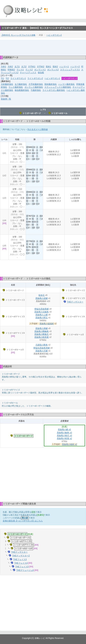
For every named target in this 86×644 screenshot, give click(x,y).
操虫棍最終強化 (22, 90)
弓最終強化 (36, 90)
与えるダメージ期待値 (37, 129)
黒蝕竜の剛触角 (42, 331)
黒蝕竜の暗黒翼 (42, 337)
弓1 (2, 78)
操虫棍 (41, 73)
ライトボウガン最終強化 (54, 90)
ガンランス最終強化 (34, 87)
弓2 (7, 78)
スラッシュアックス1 (70, 70)
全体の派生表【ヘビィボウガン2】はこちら (23, 521)
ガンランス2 (53, 70)
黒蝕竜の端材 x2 (69, 444)
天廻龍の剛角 (42, 345)
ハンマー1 (64, 67)
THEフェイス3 (20, 559)
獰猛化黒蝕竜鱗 (42, 309)
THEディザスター (75, 302)
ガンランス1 (40, 70)
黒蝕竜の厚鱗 (42, 328)
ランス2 (29, 70)
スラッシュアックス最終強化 (58, 87)
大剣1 (3, 67)
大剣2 (10, 67)
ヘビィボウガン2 (54, 35)
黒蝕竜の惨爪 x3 (64, 436)
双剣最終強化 (51, 84)
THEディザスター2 (21, 556)
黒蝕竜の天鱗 (42, 351)
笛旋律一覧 (6, 99)
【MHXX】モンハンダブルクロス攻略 (18, 35)
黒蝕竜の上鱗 (42, 315)
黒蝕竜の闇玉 (42, 318)
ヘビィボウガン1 (52, 78)
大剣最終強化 (7, 84)
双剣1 (48, 67)
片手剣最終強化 (36, 84)
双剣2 (55, 67)
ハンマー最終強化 (66, 84)
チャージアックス (28, 73)
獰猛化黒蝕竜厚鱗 (42, 348)
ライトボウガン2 (35, 78)
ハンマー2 (75, 67)
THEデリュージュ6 (25, 570)
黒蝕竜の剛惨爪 (42, 334)
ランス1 (20, 70)
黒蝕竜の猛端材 (47, 324)
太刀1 (17, 67)
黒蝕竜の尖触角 (42, 312)
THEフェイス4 (21, 563)
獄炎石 (42, 295)
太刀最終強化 (21, 84)
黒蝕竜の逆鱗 (42, 298)
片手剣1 (32, 67)
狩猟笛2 (11, 70)
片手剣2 (41, 67)
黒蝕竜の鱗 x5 (64, 430)
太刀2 (24, 67)
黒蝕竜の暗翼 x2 (64, 438)
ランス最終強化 (16, 87)
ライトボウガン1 (18, 78)
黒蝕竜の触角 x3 (64, 433)
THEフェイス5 (22, 567)
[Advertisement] (43, 47)
